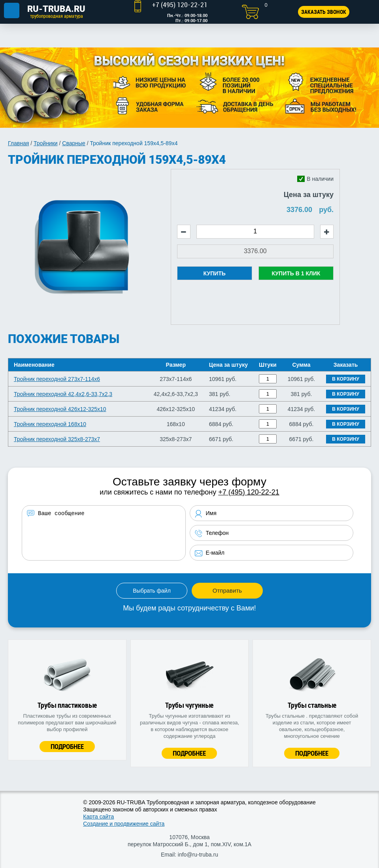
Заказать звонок (324, 12)
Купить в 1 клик (296, 273)
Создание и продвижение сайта (124, 824)
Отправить (227, 590)
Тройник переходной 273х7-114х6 (57, 379)
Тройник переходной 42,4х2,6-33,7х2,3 (63, 394)
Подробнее (67, 746)
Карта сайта (98, 817)
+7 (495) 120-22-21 (249, 492)
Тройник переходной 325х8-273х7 (57, 439)
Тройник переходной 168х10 (50, 424)
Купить (215, 273)
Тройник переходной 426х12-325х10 (60, 409)
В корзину (346, 379)
